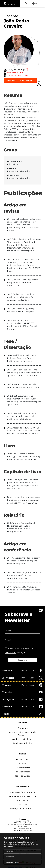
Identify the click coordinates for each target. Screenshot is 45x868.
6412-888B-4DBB (15, 72)
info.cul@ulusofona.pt (25, 828)
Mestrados (22, 764)
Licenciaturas (22, 760)
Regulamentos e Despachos (22, 796)
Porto (24, 671)
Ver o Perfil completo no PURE (20, 80)
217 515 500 (14, 825)
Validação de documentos (23, 809)
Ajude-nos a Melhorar (22, 739)
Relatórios (23, 805)
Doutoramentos (23, 768)
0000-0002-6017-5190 (17, 75)
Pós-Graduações (22, 772)
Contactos (22, 728)
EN (36, 4)
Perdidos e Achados (23, 743)
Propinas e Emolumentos (23, 792)
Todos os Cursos (23, 776)
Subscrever (23, 660)
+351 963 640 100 (26, 830)
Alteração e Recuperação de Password (23, 734)
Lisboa (32, 671)
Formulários (22, 800)
